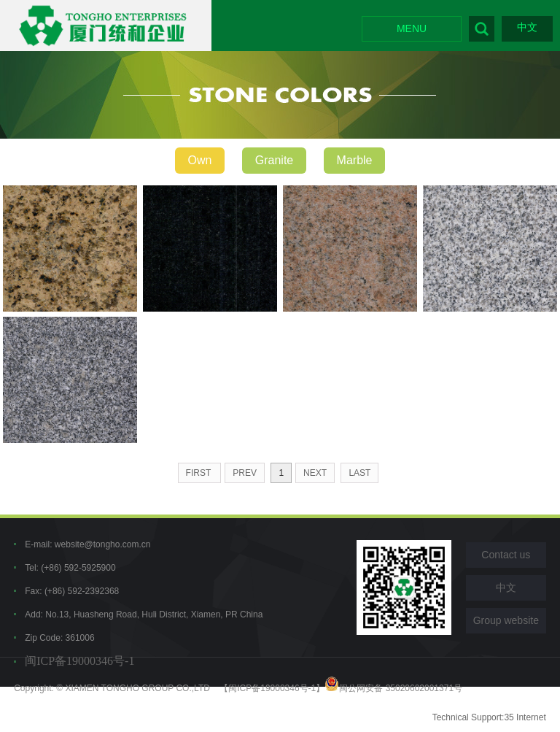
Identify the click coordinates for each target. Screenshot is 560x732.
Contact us (506, 555)
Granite (274, 160)
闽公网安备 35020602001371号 (393, 688)
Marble (355, 160)
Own (200, 160)
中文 (527, 27)
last (359, 473)
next (315, 473)
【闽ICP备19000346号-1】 (272, 688)
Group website (506, 620)
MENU (412, 28)
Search (482, 29)
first (200, 473)
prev (245, 473)
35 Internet (525, 717)
